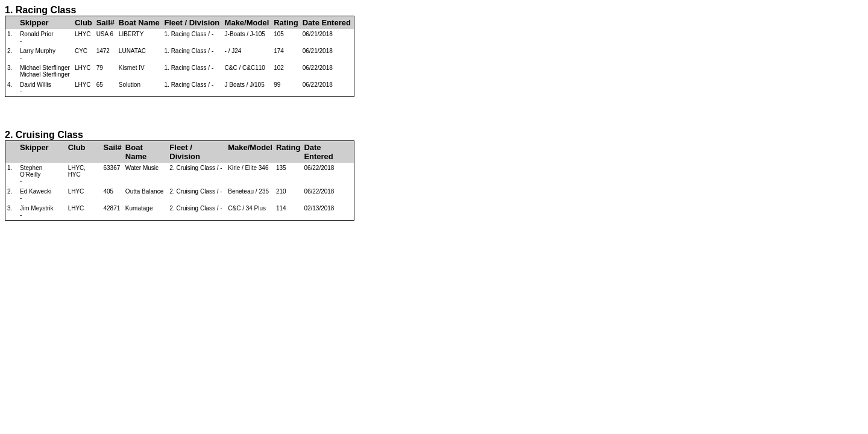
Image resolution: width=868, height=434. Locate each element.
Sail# (105, 23)
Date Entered (327, 23)
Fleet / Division (192, 23)
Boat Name (139, 23)
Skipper (34, 23)
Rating (286, 23)
